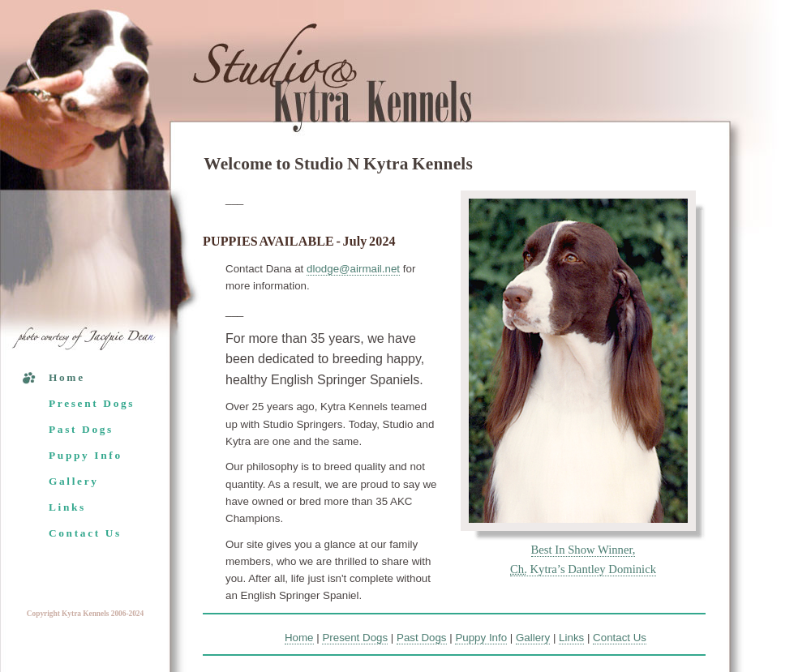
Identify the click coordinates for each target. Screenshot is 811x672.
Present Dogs (92, 403)
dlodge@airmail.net (353, 269)
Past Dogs (81, 429)
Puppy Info (86, 455)
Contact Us (85, 533)
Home (67, 377)
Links (67, 507)
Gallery (74, 481)
